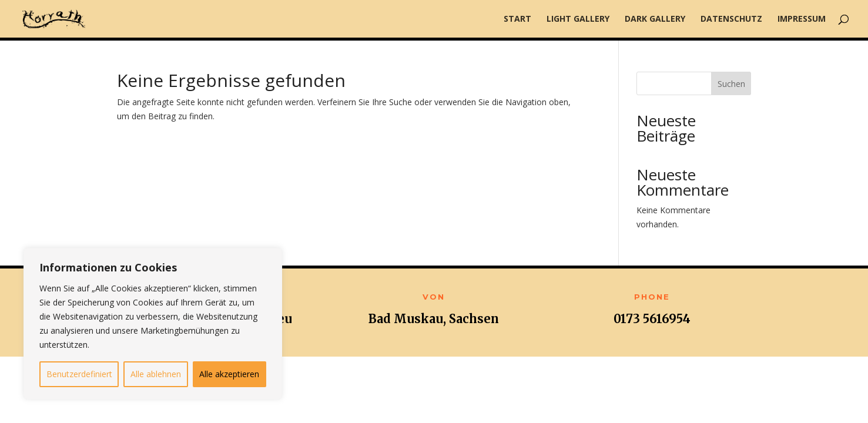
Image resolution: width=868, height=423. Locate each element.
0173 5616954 (652, 319)
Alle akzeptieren (229, 374)
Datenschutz (731, 19)
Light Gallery (578, 19)
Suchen (731, 84)
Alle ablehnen (156, 374)
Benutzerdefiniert (79, 374)
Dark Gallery (655, 19)
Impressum (802, 19)
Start (517, 19)
